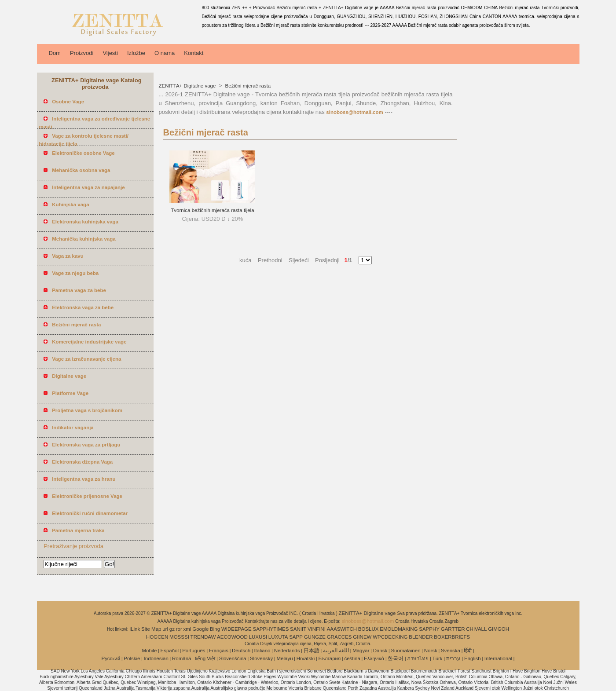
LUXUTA (278, 637)
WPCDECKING (390, 637)
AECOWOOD (232, 637)
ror (179, 629)
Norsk (431, 651)
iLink (135, 629)
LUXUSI (258, 637)
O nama (165, 53)
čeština (352, 658)
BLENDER (421, 637)
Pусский (111, 658)
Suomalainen (405, 651)
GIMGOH (499, 629)
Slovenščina (233, 658)
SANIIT (298, 629)
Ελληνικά (374, 658)
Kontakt (194, 53)
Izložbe (136, 53)
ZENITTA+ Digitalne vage (188, 86)
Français (219, 651)
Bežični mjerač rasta (247, 86)
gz (172, 629)
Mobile (149, 651)
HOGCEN (157, 637)
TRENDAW (203, 637)
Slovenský (261, 658)
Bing (215, 629)
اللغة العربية (336, 651)
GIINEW (362, 637)
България (329, 658)
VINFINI (317, 629)
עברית (453, 658)
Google (200, 629)
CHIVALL (476, 629)
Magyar (361, 651)
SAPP (296, 637)
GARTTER (453, 629)
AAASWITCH (342, 629)
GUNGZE (315, 637)
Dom (55, 53)
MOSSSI (179, 637)
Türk (438, 658)
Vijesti (110, 53)
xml (187, 629)
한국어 (396, 658)
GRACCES (339, 637)
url (165, 629)
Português (194, 651)
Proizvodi (82, 53)
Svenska (451, 651)
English (473, 658)
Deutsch (241, 651)
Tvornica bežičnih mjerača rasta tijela (212, 210)
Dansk (380, 651)
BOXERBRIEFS (452, 637)
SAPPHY (429, 629)
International (498, 658)
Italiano (262, 651)
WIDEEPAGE (236, 629)
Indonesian (156, 658)
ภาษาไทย (418, 658)
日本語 (312, 651)
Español (169, 651)
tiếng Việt (205, 658)
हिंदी (468, 651)
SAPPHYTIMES (271, 629)
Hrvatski (306, 658)
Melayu (284, 658)
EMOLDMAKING (399, 629)
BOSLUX (368, 629)
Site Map (151, 629)
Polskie (132, 658)
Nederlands (287, 651)
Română (181, 658)
